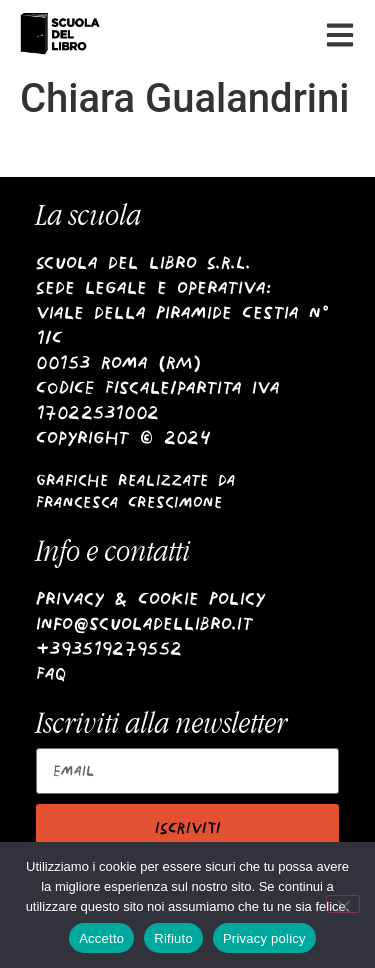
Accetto (101, 938)
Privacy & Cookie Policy (150, 598)
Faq (51, 673)
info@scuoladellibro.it (144, 623)
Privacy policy (264, 938)
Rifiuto (173, 938)
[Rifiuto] (343, 904)
